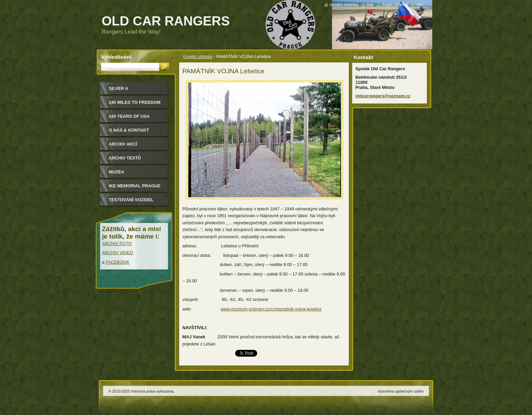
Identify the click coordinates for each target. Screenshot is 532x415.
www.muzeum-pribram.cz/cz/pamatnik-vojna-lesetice (271, 309)
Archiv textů (125, 158)
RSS (420, 5)
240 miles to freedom (135, 102)
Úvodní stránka (198, 56)
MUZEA (117, 172)
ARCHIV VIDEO (118, 253)
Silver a (119, 88)
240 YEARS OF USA (129, 116)
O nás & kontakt (129, 130)
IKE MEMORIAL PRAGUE (135, 186)
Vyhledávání (116, 57)
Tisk (370, 5)
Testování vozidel (131, 200)
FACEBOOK (117, 262)
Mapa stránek (395, 5)
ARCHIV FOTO (117, 243)
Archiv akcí (123, 144)
